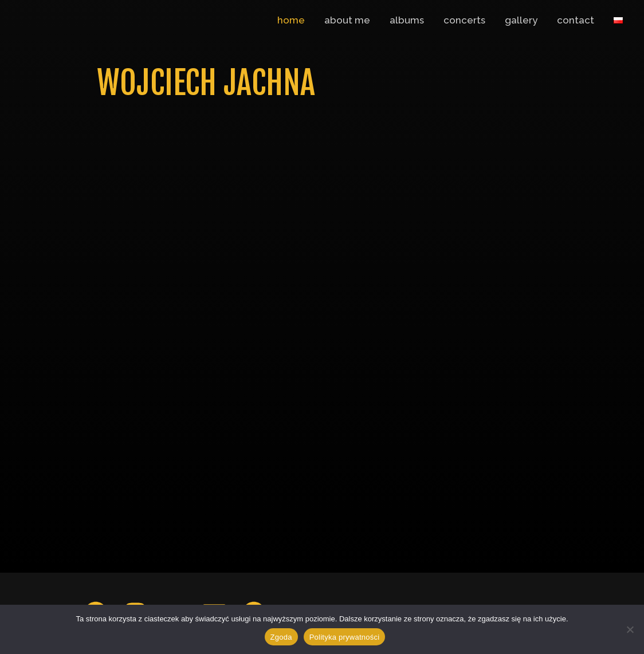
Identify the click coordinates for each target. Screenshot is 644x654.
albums (407, 20)
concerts (464, 20)
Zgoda (281, 637)
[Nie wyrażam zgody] (630, 629)
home (291, 20)
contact (576, 20)
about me (347, 20)
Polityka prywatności (345, 637)
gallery (521, 20)
